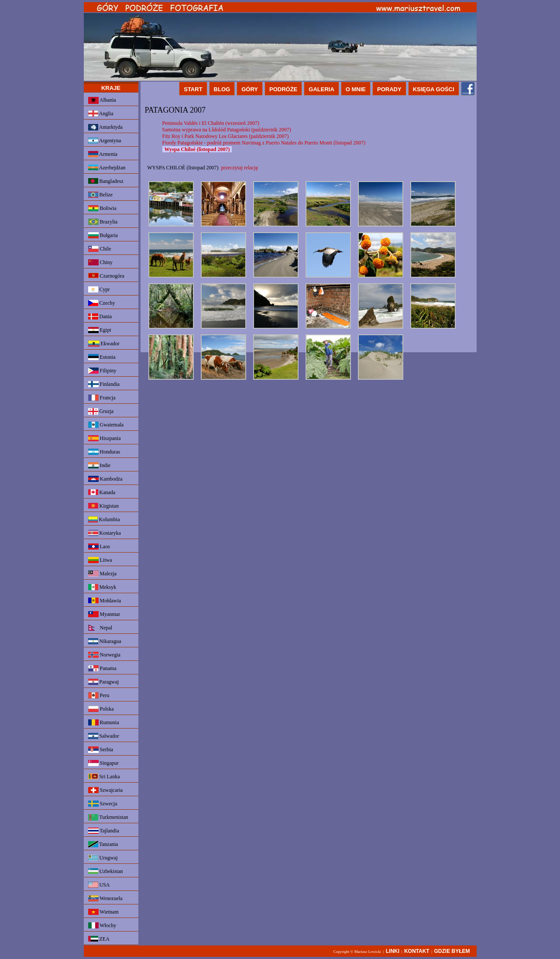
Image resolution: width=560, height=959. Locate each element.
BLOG (222, 89)
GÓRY (250, 89)
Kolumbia (104, 519)
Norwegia (104, 655)
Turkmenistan (108, 817)
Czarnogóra (106, 276)
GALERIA (321, 89)
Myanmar (104, 614)
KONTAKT (417, 951)
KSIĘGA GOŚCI (434, 89)
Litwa (100, 560)
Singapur (103, 763)
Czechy (102, 303)
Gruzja (101, 411)
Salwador (104, 736)
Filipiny (102, 371)
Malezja (103, 574)
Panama (102, 668)
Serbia (101, 750)
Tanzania (103, 844)
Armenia (103, 154)
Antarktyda (105, 127)
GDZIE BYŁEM (452, 951)
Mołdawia (105, 601)
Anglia (101, 113)
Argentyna (105, 141)
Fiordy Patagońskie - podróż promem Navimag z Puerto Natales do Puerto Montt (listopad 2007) (264, 143)
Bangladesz (106, 181)
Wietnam (103, 912)
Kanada (102, 492)
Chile (100, 249)
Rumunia (104, 722)
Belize (101, 195)
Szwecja (103, 804)
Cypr (99, 289)
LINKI (393, 951)
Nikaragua (105, 641)
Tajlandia (104, 831)
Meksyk (102, 587)
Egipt (100, 330)
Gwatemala (106, 425)
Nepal (100, 628)
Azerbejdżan (107, 168)
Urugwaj (103, 858)
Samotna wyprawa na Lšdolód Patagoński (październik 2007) (227, 130)
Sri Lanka (104, 777)
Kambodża (105, 479)
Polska (101, 709)
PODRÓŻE (283, 89)
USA (99, 885)
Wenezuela (105, 898)
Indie (100, 465)
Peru (99, 695)
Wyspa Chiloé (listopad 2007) (197, 149)
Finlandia (104, 384)
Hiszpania (105, 438)
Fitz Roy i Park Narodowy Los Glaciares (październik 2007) (226, 136)
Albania (102, 100)
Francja (102, 398)
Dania (100, 316)
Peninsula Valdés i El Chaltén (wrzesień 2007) (211, 123)
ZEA (99, 939)
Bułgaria (103, 235)
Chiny (100, 262)
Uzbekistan (106, 871)
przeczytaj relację (240, 168)
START (193, 89)
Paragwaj (104, 682)
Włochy (102, 925)
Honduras (104, 452)
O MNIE (356, 89)
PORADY (389, 89)
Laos (99, 547)
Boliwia (102, 208)
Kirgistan (103, 506)
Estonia (102, 357)
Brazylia (103, 222)
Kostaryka (105, 533)
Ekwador (104, 344)
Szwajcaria (106, 790)
